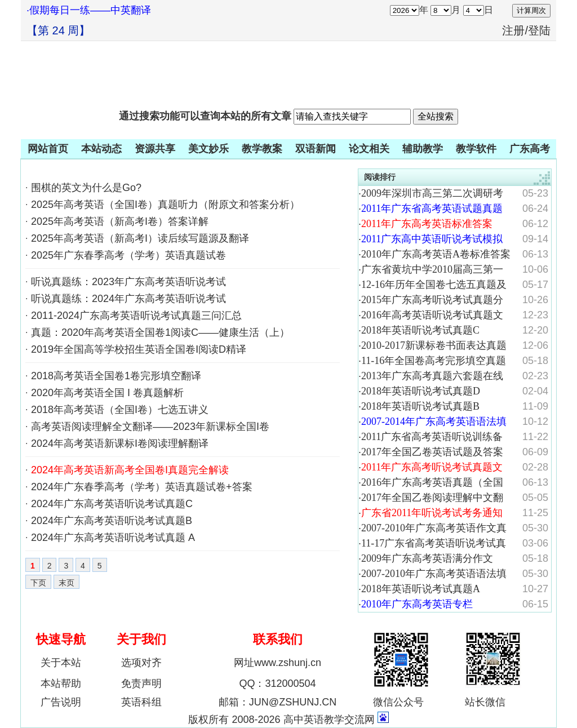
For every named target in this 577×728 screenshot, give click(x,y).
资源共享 (155, 149)
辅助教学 (423, 149)
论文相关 (369, 149)
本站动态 (101, 149)
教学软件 (476, 149)
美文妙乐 (208, 149)
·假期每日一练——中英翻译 (89, 10)
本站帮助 (61, 683)
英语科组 (141, 702)
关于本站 (61, 663)
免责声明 (141, 683)
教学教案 (262, 149)
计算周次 (531, 10)
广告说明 (61, 702)
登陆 (539, 30)
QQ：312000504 (277, 683)
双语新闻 (316, 149)
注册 (513, 30)
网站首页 (48, 149)
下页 (38, 583)
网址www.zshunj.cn (278, 663)
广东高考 (530, 149)
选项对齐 (141, 663)
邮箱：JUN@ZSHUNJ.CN (278, 702)
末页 (66, 583)
